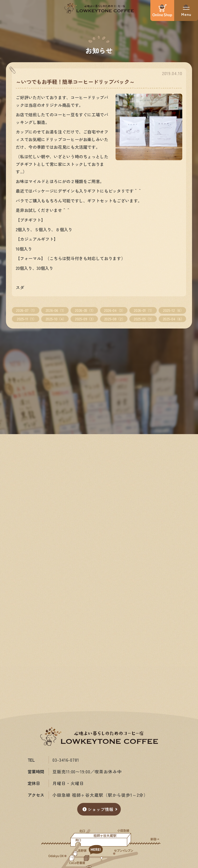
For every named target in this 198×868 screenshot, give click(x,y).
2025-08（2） (115, 319)
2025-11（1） (26, 319)
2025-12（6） (173, 310)
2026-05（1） (85, 310)
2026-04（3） (114, 310)
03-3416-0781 (66, 760)
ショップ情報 (98, 809)
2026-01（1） (144, 310)
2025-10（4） (56, 319)
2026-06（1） (56, 310)
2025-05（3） (144, 319)
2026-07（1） (26, 310)
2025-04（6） (173, 319)
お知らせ (99, 50)
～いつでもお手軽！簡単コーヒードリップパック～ (75, 82)
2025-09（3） (85, 319)
